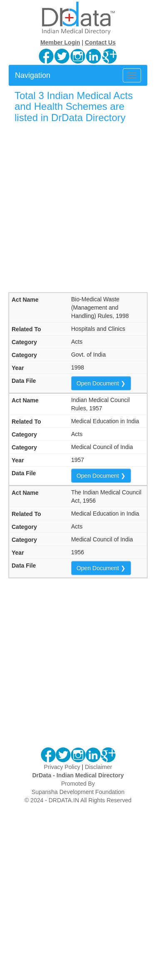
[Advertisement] (78, 207)
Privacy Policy (62, 767)
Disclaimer (98, 767)
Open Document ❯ (101, 383)
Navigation (33, 75)
